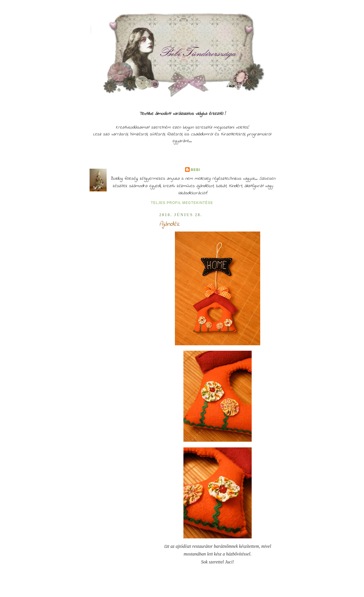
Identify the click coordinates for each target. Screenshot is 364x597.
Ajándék (169, 224)
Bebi (196, 170)
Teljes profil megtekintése (182, 203)
